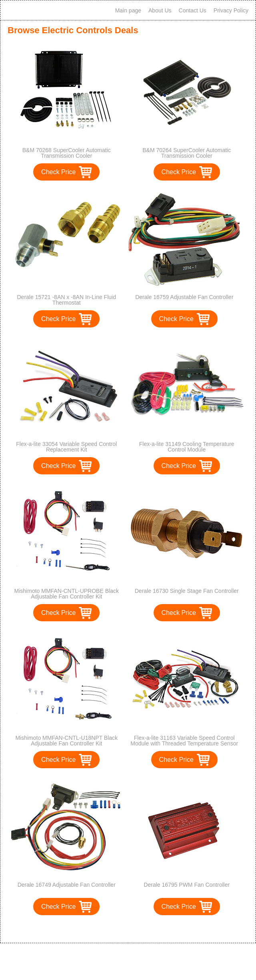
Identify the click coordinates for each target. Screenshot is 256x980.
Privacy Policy (231, 10)
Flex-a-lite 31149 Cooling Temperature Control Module (187, 447)
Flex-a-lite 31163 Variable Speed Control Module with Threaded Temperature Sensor (184, 741)
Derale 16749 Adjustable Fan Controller (67, 885)
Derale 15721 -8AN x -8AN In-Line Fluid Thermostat (67, 300)
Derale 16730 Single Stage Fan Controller (187, 591)
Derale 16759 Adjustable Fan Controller (184, 297)
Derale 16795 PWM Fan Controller (187, 885)
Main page (128, 10)
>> (143, 929)
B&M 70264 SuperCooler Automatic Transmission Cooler (187, 153)
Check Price (58, 172)
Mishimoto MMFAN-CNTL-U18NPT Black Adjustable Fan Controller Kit (66, 741)
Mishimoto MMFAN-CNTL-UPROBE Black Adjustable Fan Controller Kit (67, 594)
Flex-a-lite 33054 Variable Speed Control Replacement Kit (66, 447)
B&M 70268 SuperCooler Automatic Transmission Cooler (67, 153)
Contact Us (193, 10)
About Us (160, 10)
